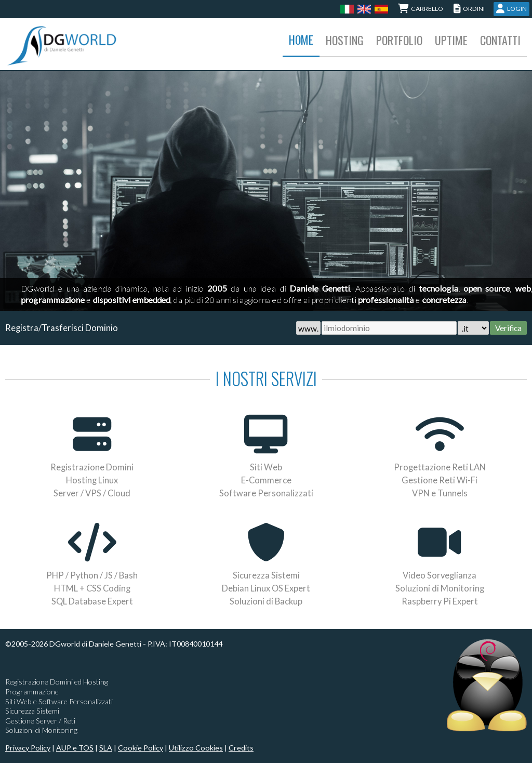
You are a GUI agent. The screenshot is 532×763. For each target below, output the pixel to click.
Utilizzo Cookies (196, 748)
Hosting (345, 40)
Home (301, 40)
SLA (106, 748)
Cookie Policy (141, 748)
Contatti (500, 40)
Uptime (451, 40)
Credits (241, 748)
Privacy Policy (28, 748)
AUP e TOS (75, 748)
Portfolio (399, 40)
